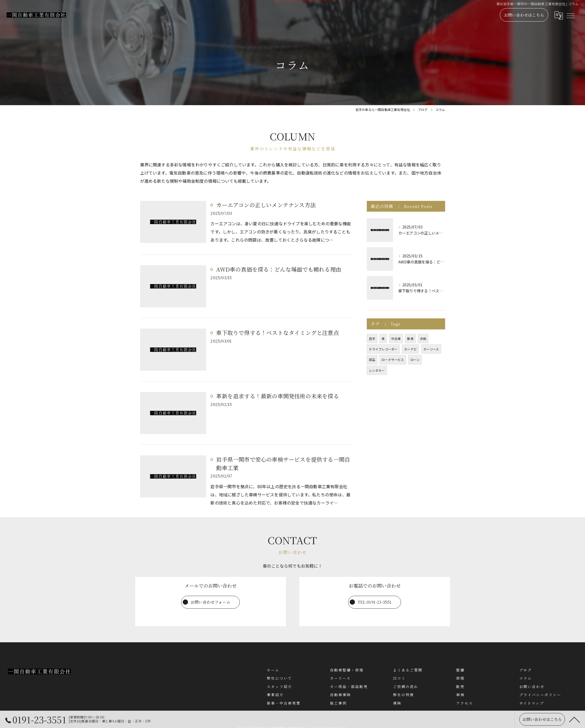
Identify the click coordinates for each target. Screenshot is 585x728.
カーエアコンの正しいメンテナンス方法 (266, 205)
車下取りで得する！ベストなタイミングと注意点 (277, 333)
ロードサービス (393, 360)
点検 (423, 338)
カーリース (431, 349)
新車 (410, 338)
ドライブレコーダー (383, 349)
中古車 (396, 338)
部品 (372, 360)
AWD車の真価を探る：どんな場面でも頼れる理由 (279, 269)
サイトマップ (532, 703)
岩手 (372, 338)
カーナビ (411, 349)
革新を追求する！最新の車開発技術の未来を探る (277, 396)
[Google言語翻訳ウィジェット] (558, 18)
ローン (415, 360)
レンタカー (377, 370)
